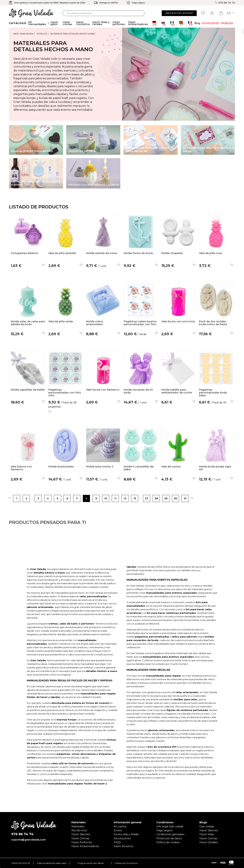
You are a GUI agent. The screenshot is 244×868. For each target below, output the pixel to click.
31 (185, 498)
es (231, 13)
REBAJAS (227, 23)
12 (125, 498)
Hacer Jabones (81, 834)
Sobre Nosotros (123, 846)
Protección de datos (169, 838)
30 (176, 498)
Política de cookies (168, 842)
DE (155, 23)
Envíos (118, 830)
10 (106, 498)
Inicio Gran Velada (23, 34)
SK (164, 23)
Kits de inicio (79, 830)
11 (115, 498)
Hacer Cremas (80, 838)
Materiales (78, 826)
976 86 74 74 (225, 3)
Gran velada (207, 826)
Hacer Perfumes (82, 842)
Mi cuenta (120, 826)
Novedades (211, 23)
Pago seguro (164, 830)
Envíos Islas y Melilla (126, 834)
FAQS (117, 842)
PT (181, 23)
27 (147, 498)
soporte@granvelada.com (28, 840)
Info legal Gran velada (170, 826)
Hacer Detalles (209, 842)
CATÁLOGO (42, 34)
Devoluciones (122, 838)
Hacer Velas (207, 834)
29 (166, 498)
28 (156, 498)
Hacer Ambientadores (85, 846)
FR (190, 23)
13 (135, 498)
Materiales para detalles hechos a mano (73, 34)
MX (173, 23)
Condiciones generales (170, 834)
